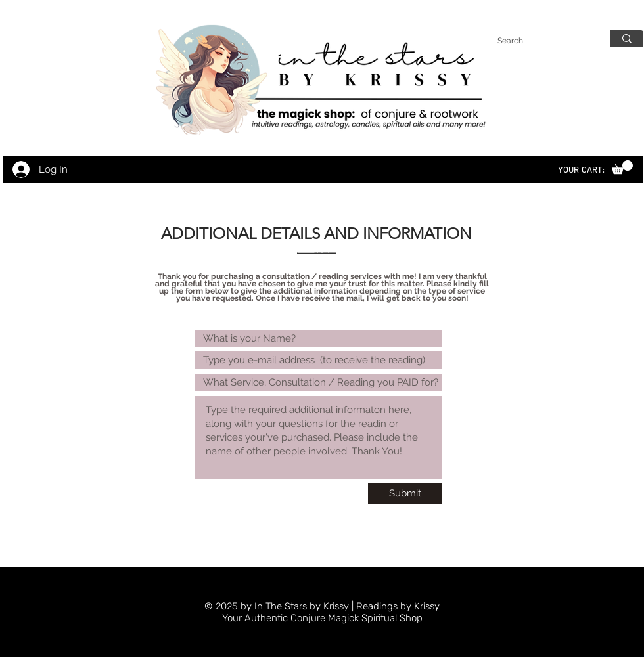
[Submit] (405, 494)
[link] (622, 167)
